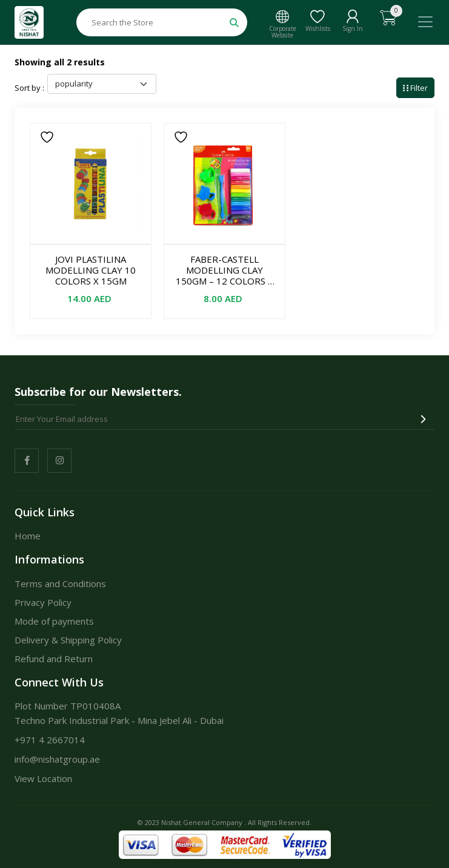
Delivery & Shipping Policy (68, 640)
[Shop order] (102, 84)
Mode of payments (54, 621)
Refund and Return (54, 659)
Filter (415, 88)
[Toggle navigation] (425, 22)
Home (28, 536)
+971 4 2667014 (50, 740)
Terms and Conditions (60, 584)
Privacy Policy (43, 602)
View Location (43, 778)
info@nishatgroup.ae (57, 759)
